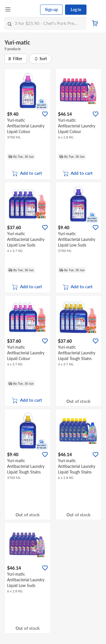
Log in (76, 10)
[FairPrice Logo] (26, 10)
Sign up (51, 10)
